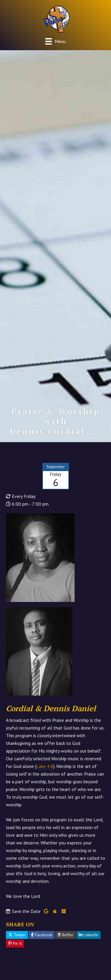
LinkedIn (89, 935)
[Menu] (55, 41)
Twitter (17, 935)
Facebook (42, 935)
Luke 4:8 (45, 766)
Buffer (65, 935)
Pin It (15, 943)
